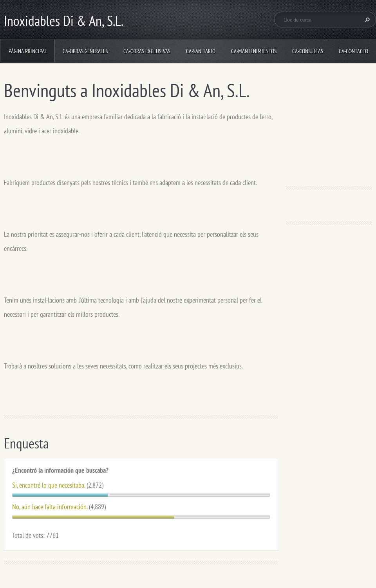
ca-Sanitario (201, 51)
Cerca (366, 20)
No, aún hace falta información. (50, 507)
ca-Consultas (308, 51)
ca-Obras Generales (85, 51)
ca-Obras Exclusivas (147, 51)
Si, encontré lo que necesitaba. (49, 485)
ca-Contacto (353, 51)
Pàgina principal (28, 51)
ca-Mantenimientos (254, 51)
